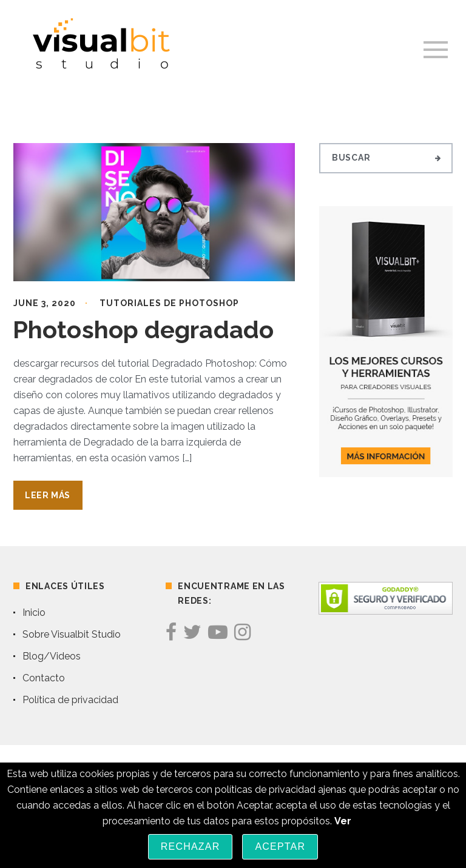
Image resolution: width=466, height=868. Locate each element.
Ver (343, 821)
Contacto (44, 678)
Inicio (34, 613)
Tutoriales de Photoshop (169, 303)
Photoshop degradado (143, 329)
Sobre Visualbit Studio (72, 634)
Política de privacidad (70, 700)
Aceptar (280, 846)
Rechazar (191, 846)
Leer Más (48, 495)
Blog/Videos (52, 656)
